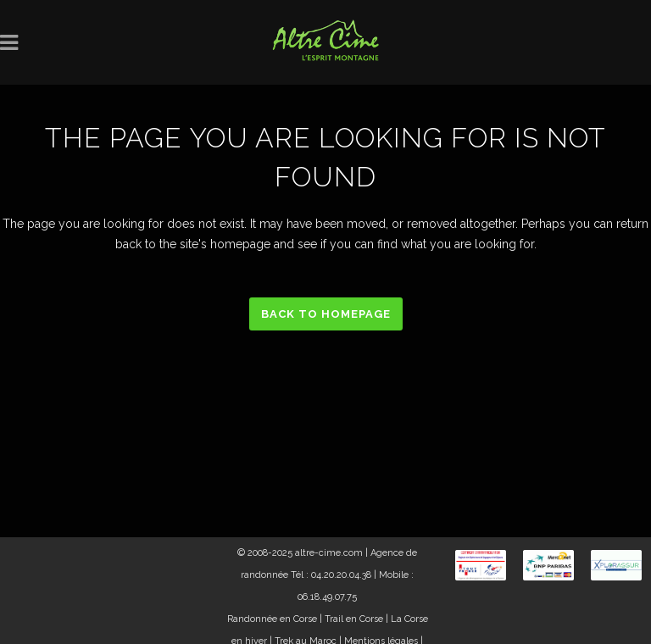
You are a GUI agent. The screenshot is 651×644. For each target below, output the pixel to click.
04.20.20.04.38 (341, 575)
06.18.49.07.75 (327, 597)
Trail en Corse (354, 619)
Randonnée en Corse (272, 619)
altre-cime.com (329, 553)
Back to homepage (326, 314)
